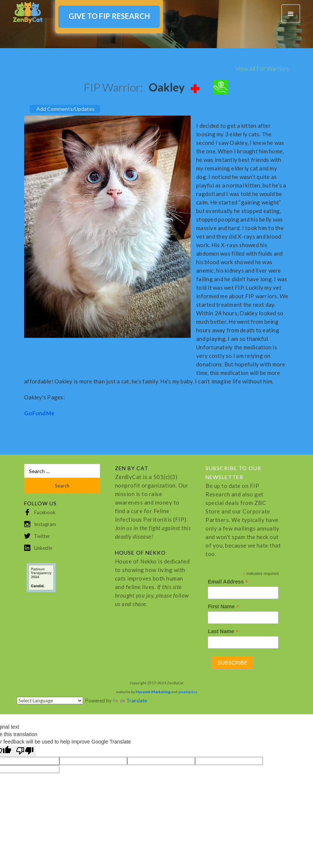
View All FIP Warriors (262, 68)
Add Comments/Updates (65, 109)
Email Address (228, 582)
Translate (130, 701)
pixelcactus (188, 692)
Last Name (223, 631)
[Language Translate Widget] (50, 701)
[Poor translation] (25, 751)
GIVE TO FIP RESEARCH (109, 16)
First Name (223, 607)
